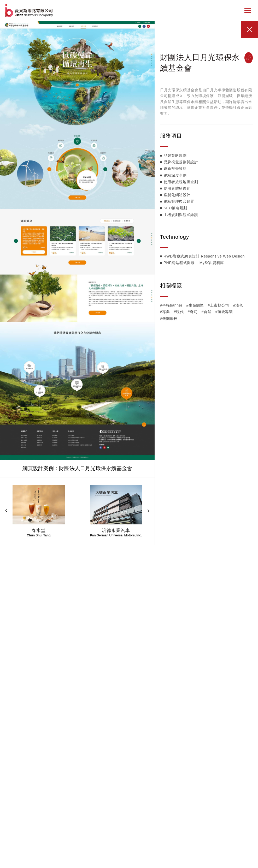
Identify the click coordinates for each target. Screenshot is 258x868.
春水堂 (39, 531)
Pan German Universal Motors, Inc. (116, 535)
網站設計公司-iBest (30, 10)
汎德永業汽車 (116, 531)
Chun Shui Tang (39, 535)
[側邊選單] (248, 10)
